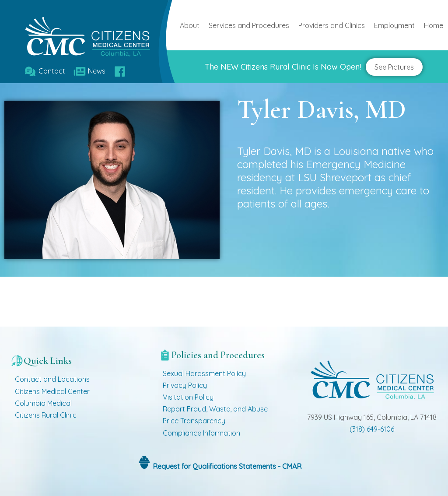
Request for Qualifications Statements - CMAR (226, 466)
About (190, 25)
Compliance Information (201, 433)
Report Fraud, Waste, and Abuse (215, 409)
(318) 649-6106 (372, 429)
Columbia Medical (43, 403)
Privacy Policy (185, 385)
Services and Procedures (249, 25)
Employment (394, 25)
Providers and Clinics (332, 25)
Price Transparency (194, 421)
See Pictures (394, 67)
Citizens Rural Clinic (46, 415)
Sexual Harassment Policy (204, 373)
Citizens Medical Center (52, 391)
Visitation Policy (188, 397)
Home (434, 25)
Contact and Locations (52, 379)
